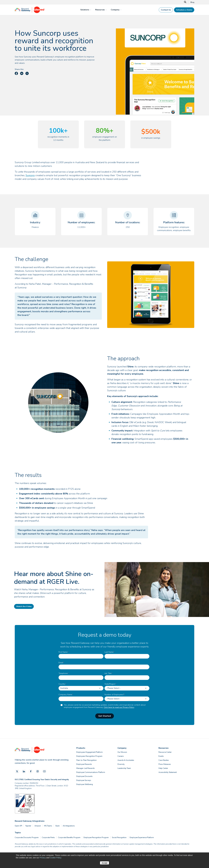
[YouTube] (44, 771)
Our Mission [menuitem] (122, 752)
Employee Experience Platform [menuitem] (142, 838)
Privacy (43, 858)
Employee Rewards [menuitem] (84, 764)
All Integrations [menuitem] (69, 826)
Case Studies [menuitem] (164, 760)
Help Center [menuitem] (163, 768)
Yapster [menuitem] (28, 826)
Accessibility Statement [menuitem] (168, 772)
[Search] (185, 2)
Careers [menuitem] (121, 756)
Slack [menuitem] (57, 826)
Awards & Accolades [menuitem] (126, 760)
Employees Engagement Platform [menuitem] (89, 752)
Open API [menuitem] (18, 826)
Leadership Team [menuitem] (124, 768)
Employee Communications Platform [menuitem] (91, 772)
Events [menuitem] (161, 756)
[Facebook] (31, 771)
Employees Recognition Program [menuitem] (89, 756)
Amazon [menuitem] (38, 826)
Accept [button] (105, 863)
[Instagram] (38, 771)
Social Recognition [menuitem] (119, 838)
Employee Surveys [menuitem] (84, 780)
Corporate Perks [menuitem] (48, 838)
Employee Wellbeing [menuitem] (85, 784)
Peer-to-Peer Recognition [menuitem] (86, 760)
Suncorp (30, 175)
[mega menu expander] (90, 10)
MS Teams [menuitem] (48, 826)
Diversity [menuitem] (121, 764)
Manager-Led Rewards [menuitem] (86, 768)
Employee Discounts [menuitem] (84, 776)
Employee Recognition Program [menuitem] (96, 838)
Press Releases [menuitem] (165, 764)
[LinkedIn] (24, 771)
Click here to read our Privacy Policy (119, 707)
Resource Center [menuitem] (165, 752)
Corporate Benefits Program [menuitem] (69, 838)
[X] (17, 771)
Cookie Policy (55, 858)
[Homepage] (29, 12)
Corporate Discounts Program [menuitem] (27, 838)
